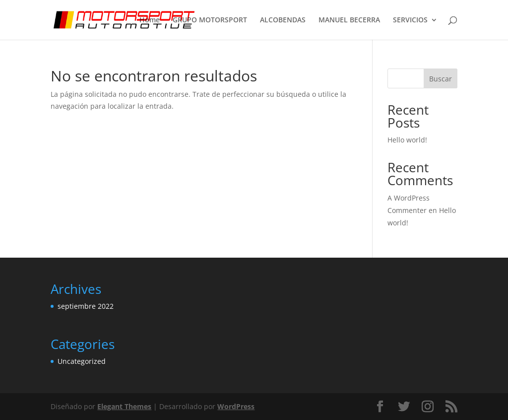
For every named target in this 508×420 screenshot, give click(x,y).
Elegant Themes (124, 406)
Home (150, 20)
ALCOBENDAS (283, 20)
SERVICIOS (410, 20)
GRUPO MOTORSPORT (210, 20)
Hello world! (407, 140)
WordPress (236, 406)
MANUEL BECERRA (349, 20)
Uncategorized (82, 361)
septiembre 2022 (86, 306)
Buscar (441, 79)
